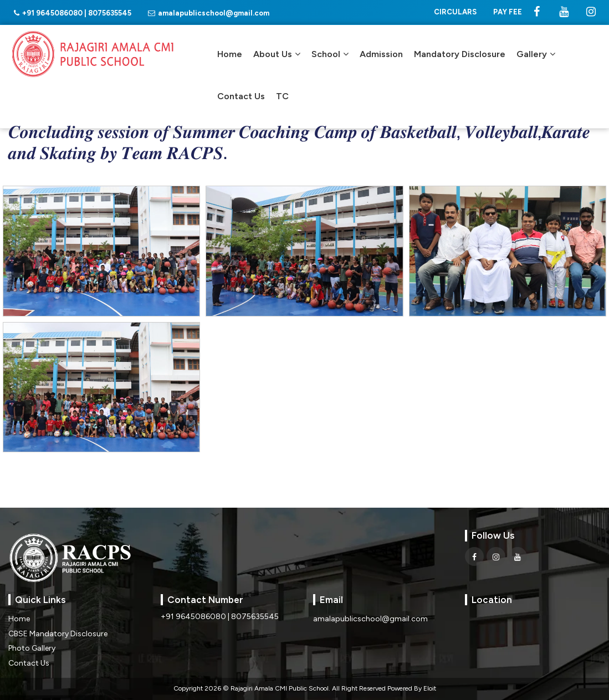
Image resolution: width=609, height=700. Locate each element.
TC (282, 96)
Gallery (536, 54)
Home (230, 54)
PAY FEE (508, 12)
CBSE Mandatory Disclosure (58, 634)
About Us (277, 54)
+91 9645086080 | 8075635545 (73, 13)
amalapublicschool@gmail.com (209, 13)
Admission (381, 54)
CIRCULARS (455, 12)
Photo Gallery (32, 648)
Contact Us (241, 96)
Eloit (430, 688)
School (330, 54)
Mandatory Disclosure (460, 54)
